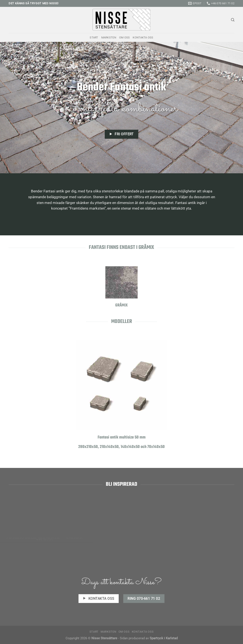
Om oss (125, 37)
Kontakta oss (143, 37)
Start (94, 37)
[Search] (233, 20)
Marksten (109, 37)
